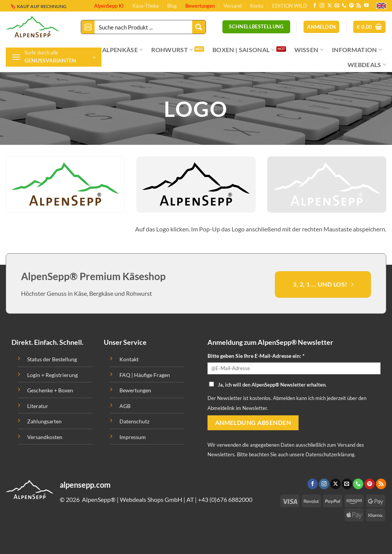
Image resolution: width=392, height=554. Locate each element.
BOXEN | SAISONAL (244, 50)
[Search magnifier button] (199, 27)
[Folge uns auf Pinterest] (351, 6)
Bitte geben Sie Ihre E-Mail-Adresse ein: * (256, 356)
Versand (233, 6)
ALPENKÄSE (122, 50)
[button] (369, 27)
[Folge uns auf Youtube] (366, 6)
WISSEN (309, 50)
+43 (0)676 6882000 (225, 499)
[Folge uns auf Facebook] (315, 6)
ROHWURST (172, 50)
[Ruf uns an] (344, 6)
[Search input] (144, 27)
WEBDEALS (367, 65)
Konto (257, 6)
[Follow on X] (330, 6)
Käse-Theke (146, 6)
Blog (172, 6)
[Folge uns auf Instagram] (322, 6)
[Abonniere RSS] (359, 6)
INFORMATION (357, 50)
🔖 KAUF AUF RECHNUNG (38, 5)
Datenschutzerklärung (330, 454)
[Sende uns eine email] (337, 6)
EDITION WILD (290, 6)
